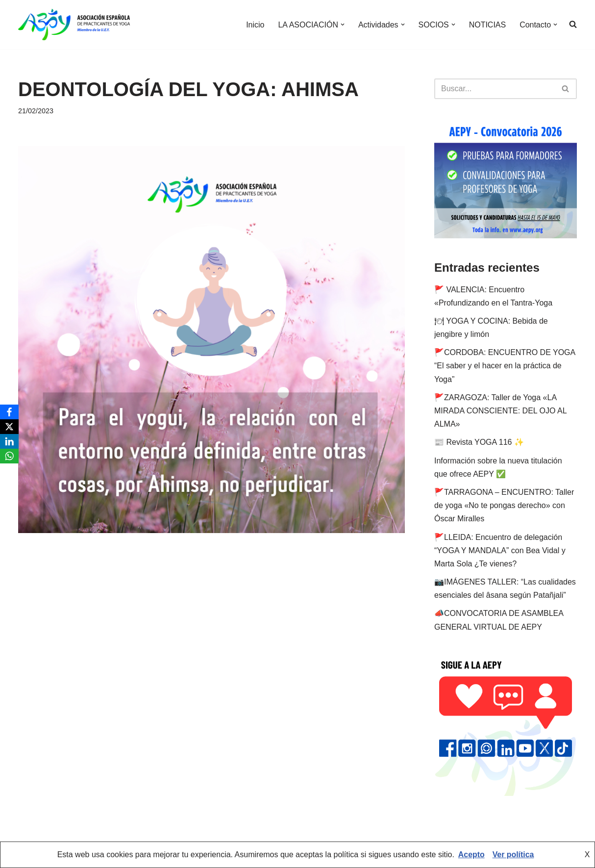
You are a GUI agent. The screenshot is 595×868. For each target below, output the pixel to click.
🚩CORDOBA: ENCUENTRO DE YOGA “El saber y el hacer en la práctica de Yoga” (505, 366)
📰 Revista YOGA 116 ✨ (479, 442)
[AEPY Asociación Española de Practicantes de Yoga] (74, 25)
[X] (9, 427)
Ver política (513, 855)
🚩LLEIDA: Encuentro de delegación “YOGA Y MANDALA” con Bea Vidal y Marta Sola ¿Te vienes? (500, 550)
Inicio (255, 25)
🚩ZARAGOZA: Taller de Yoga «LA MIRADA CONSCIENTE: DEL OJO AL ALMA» (500, 411)
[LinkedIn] (9, 441)
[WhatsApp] (9, 456)
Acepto (471, 855)
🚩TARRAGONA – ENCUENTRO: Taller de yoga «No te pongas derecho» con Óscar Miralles (504, 505)
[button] (342, 25)
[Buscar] (495, 89)
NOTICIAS (487, 25)
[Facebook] (9, 412)
